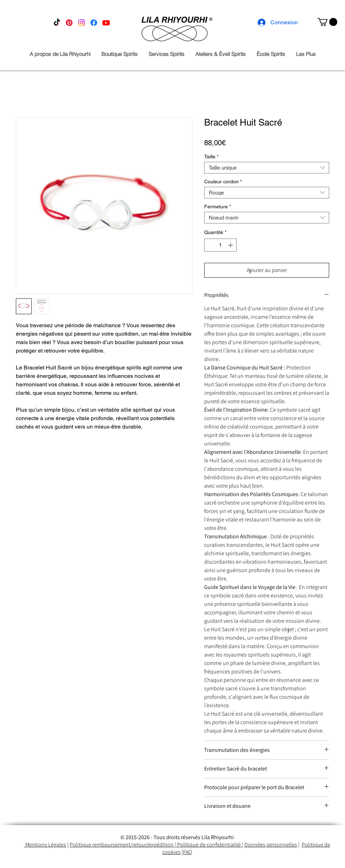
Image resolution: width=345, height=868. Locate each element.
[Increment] (231, 245)
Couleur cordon (223, 182)
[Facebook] (94, 23)
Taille (211, 157)
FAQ (187, 852)
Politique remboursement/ (101, 845)
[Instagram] (81, 23)
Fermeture (218, 207)
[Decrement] (210, 245)
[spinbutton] (220, 245)
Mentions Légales (45, 845)
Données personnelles (271, 845)
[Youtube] (106, 23)
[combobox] (267, 168)
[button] (327, 22)
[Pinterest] (69, 23)
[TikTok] (57, 23)
